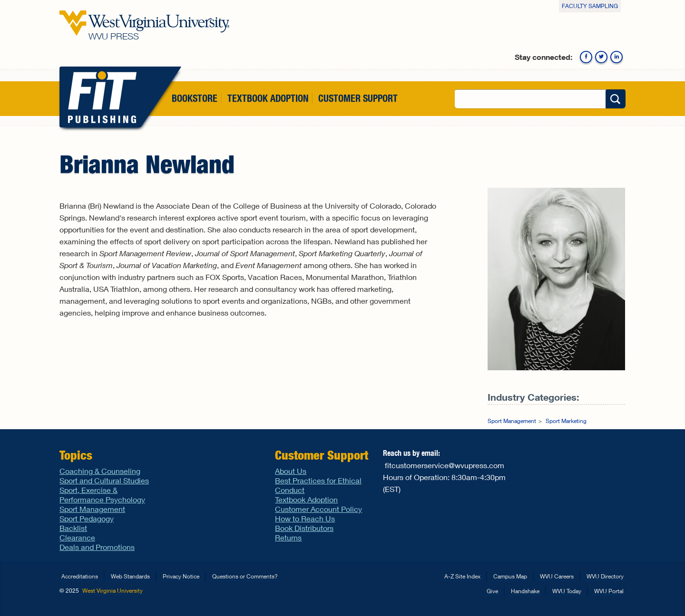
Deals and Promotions (97, 547)
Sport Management (512, 421)
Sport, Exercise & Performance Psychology (102, 495)
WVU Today (567, 591)
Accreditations (80, 576)
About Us (291, 471)
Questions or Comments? (245, 576)
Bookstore (195, 98)
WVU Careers (557, 576)
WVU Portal (609, 591)
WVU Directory (605, 576)
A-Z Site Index (462, 576)
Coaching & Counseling (100, 471)
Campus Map (510, 576)
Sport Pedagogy (87, 518)
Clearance (77, 537)
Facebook (586, 57)
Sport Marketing (566, 421)
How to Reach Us (305, 518)
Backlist (73, 528)
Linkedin (616, 57)
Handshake (525, 591)
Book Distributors (304, 528)
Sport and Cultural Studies (104, 480)
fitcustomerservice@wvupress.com (445, 465)
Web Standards (130, 576)
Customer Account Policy (318, 509)
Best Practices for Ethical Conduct (318, 485)
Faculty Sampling (590, 6)
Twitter (601, 57)
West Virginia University (113, 591)
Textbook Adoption (268, 98)
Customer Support (358, 98)
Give (492, 591)
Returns (288, 537)
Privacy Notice (181, 576)
